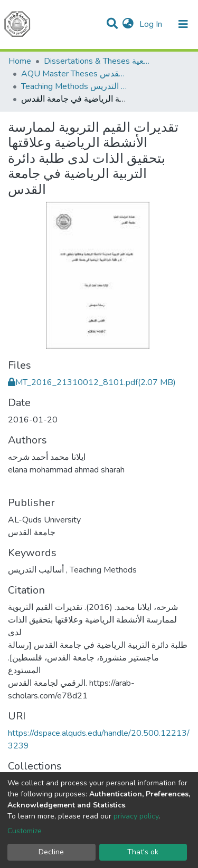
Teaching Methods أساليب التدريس (74, 86)
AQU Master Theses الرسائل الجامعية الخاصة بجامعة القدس (74, 74)
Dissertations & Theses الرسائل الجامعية (97, 61)
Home (20, 61)
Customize (25, 831)
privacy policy (136, 816)
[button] (128, 24)
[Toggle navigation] (183, 24)
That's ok (143, 852)
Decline (51, 852)
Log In (152, 24)
